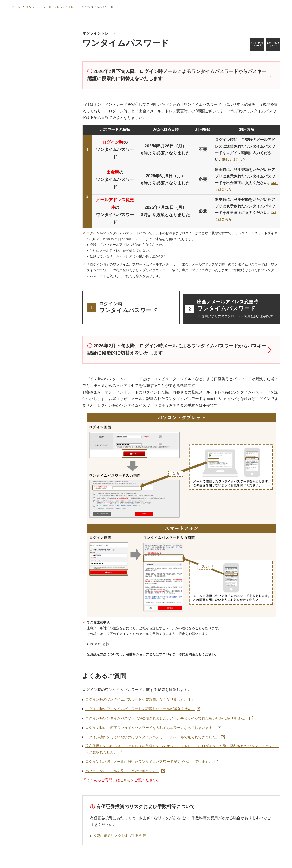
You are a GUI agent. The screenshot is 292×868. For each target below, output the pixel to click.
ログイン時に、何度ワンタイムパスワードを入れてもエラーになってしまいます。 (155, 729)
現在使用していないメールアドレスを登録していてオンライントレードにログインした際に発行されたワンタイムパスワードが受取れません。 (181, 752)
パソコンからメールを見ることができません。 (125, 774)
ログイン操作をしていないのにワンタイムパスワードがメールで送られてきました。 (157, 739)
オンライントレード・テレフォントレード (53, 7)
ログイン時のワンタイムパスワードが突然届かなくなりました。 (140, 701)
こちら (126, 784)
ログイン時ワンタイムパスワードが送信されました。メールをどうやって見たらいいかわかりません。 (172, 720)
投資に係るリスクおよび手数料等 (121, 839)
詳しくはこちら (236, 160)
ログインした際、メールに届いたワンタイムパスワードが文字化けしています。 (153, 765)
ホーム (16, 7)
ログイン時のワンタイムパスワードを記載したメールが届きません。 (144, 710)
